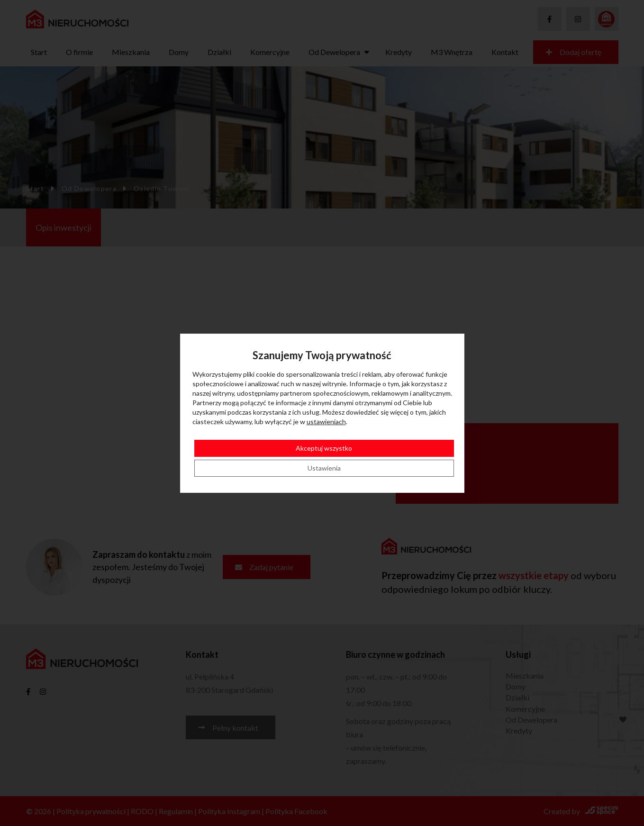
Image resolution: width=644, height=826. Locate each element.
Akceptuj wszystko (324, 448)
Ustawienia (324, 468)
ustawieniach (326, 422)
